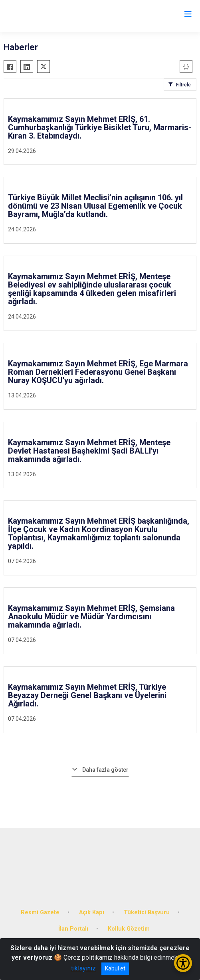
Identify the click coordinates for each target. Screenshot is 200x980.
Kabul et (115, 968)
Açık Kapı (92, 913)
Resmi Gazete (40, 913)
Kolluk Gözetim (129, 929)
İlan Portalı (73, 929)
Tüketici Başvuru (147, 913)
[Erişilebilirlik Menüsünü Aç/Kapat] (183, 963)
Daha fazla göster (105, 770)
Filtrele (183, 85)
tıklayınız (83, 968)
